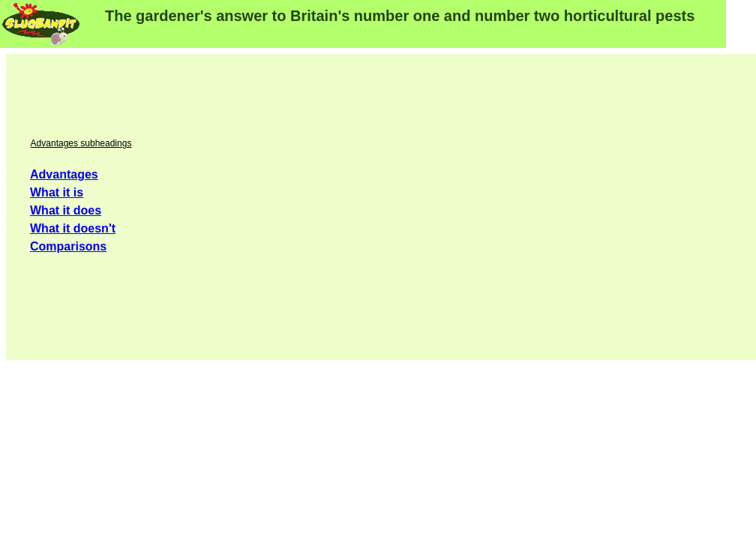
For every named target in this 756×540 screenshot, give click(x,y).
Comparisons (68, 246)
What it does (66, 210)
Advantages (64, 174)
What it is (57, 192)
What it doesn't (73, 228)
